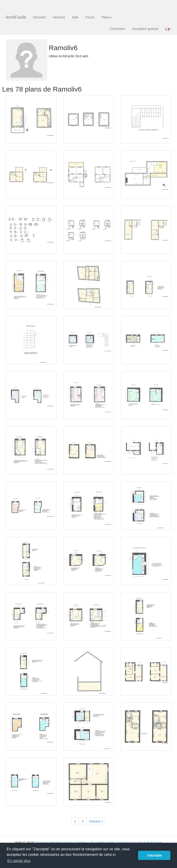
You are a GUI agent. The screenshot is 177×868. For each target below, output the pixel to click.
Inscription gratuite (145, 29)
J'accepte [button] (154, 855)
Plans (107, 17)
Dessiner (39, 17)
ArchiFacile (16, 17)
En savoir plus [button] (19, 861)
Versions (59, 17)
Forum (90, 17)
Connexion (118, 29)
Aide (75, 17)
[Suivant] (96, 821)
